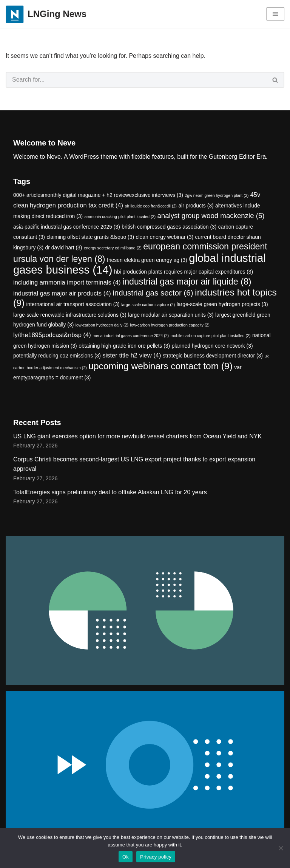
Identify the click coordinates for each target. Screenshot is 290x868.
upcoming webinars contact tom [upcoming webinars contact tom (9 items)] (160, 366)
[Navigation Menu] (275, 14)
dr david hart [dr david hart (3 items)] (64, 248)
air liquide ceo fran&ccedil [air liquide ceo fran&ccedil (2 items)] (151, 206)
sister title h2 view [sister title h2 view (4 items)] (132, 355)
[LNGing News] (46, 14)
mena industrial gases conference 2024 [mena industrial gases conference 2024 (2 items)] (131, 336)
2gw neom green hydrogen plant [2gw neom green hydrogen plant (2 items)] (217, 195)
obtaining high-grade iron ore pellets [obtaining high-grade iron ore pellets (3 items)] (124, 346)
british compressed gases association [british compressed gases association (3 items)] (169, 227)
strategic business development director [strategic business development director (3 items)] (213, 356)
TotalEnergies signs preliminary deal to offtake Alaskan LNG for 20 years (110, 492)
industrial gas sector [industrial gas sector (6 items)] (153, 293)
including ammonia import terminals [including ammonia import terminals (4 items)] (67, 282)
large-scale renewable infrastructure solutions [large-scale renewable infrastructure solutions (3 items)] (70, 315)
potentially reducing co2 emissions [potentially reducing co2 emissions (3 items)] (57, 356)
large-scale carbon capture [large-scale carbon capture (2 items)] (148, 305)
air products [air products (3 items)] (196, 206)
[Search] (136, 80)
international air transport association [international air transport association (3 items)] (73, 304)
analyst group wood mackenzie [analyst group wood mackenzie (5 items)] (211, 216)
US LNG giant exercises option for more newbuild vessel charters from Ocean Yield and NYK (137, 436)
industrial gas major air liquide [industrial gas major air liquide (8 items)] (187, 282)
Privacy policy (156, 857)
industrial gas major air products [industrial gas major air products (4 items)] (62, 293)
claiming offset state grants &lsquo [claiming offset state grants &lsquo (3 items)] (90, 237)
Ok (126, 857)
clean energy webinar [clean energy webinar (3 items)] (165, 237)
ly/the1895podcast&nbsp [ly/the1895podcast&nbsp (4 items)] (52, 335)
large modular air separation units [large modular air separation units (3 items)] (171, 315)
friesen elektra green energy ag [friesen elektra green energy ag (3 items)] (147, 260)
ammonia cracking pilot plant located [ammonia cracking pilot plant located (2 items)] (120, 217)
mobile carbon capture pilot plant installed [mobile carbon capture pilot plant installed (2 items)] (211, 336)
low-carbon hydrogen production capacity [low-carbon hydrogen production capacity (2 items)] (170, 325)
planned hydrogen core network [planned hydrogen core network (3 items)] (212, 346)
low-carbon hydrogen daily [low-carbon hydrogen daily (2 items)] (102, 325)
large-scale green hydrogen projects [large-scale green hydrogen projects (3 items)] (222, 304)
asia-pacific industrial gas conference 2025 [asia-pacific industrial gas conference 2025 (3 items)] (67, 227)
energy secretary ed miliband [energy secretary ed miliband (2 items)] (113, 248)
